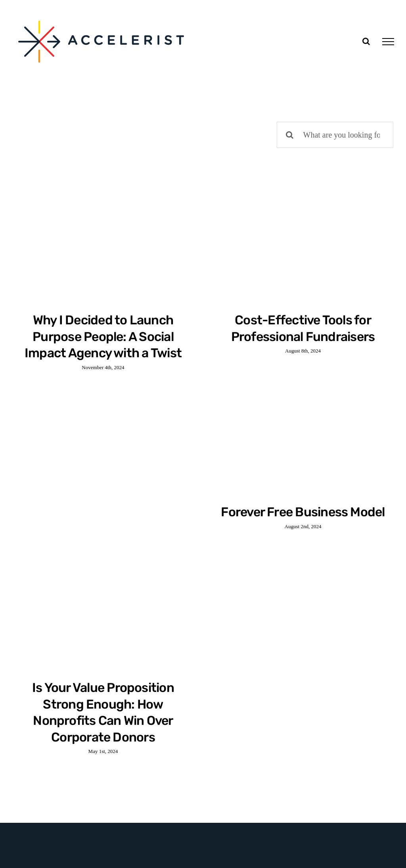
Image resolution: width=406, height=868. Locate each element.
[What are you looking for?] (335, 135)
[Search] (290, 135)
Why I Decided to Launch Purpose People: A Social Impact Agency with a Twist (103, 336)
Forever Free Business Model (303, 512)
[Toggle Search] (366, 41)
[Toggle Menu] (388, 42)
